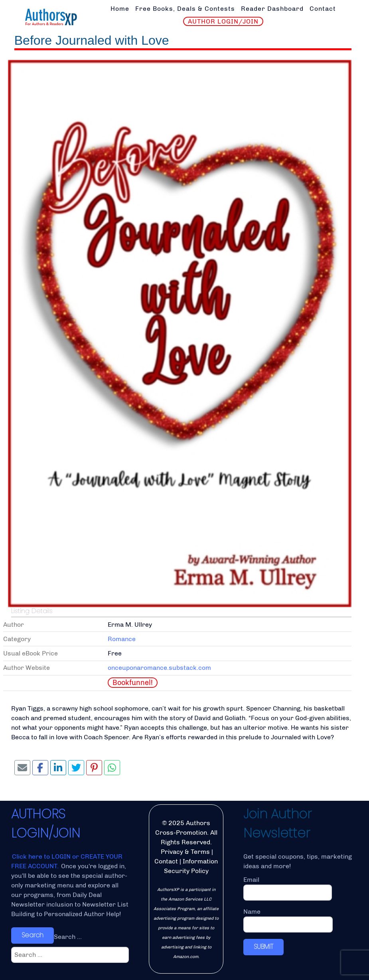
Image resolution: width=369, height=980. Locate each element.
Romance (122, 639)
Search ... (68, 937)
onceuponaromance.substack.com (159, 668)
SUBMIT (263, 947)
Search (33, 935)
